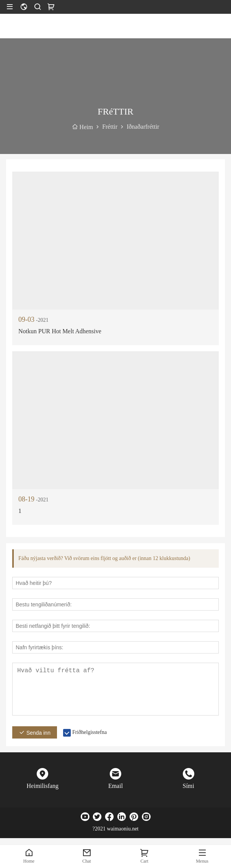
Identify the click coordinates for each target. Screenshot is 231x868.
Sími (189, 786)
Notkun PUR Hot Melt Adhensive (60, 331)
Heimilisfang (43, 786)
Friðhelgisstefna (89, 732)
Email (115, 786)
